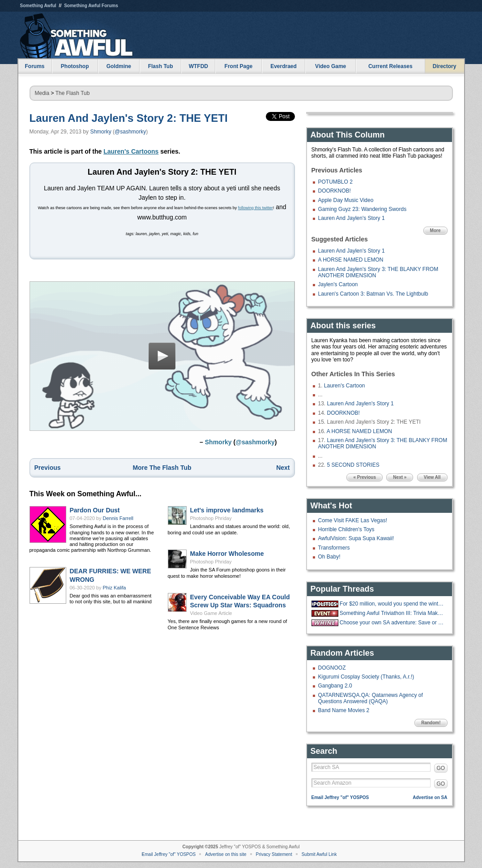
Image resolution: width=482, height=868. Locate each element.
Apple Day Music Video (346, 200)
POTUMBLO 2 (335, 182)
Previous (48, 470)
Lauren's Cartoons (131, 151)
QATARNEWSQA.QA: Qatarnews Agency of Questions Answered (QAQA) (371, 698)
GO (441, 768)
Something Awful (38, 6)
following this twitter (256, 208)
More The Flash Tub (162, 470)
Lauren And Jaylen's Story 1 (352, 218)
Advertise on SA (430, 797)
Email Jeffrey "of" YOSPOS (340, 797)
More (435, 230)
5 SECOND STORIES (353, 465)
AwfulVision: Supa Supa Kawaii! (356, 538)
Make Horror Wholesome (227, 556)
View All (432, 477)
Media (42, 93)
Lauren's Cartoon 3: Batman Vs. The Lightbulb (373, 294)
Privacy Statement (274, 854)
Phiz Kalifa (115, 590)
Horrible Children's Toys (346, 529)
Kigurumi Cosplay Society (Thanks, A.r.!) (366, 677)
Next (283, 470)
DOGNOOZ (332, 668)
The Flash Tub (73, 93)
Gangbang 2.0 (335, 686)
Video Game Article (211, 616)
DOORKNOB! (335, 191)
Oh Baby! (329, 557)
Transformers (334, 548)
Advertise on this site (226, 854)
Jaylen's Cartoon (338, 284)
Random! (431, 723)
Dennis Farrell (118, 521)
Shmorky (100, 132)
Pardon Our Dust (95, 513)
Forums (34, 66)
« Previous (365, 477)
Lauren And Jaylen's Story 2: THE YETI (129, 118)
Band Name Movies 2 (344, 710)
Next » (400, 477)
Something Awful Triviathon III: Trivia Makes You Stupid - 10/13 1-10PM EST (392, 613)
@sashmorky (130, 132)
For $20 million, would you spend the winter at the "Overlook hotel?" (392, 604)
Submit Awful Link (319, 854)
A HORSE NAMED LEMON (351, 260)
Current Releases (390, 66)
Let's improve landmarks (227, 513)
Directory (445, 66)
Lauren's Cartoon (345, 386)
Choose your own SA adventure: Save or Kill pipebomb (392, 623)
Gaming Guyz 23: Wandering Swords (363, 209)
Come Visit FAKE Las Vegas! (353, 520)
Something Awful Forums (91, 6)
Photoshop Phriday (211, 521)
